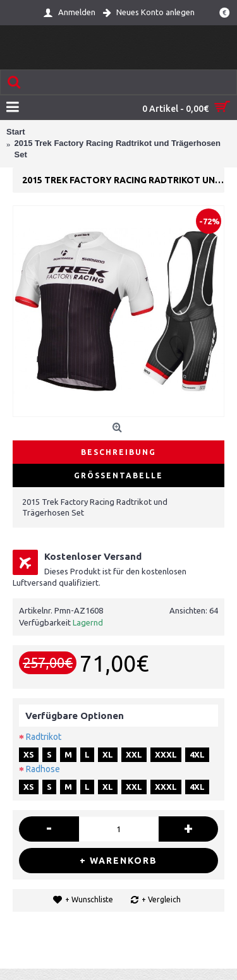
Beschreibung (118, 452)
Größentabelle (118, 475)
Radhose (43, 769)
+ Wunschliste (89, 899)
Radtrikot (44, 737)
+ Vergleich (161, 899)
